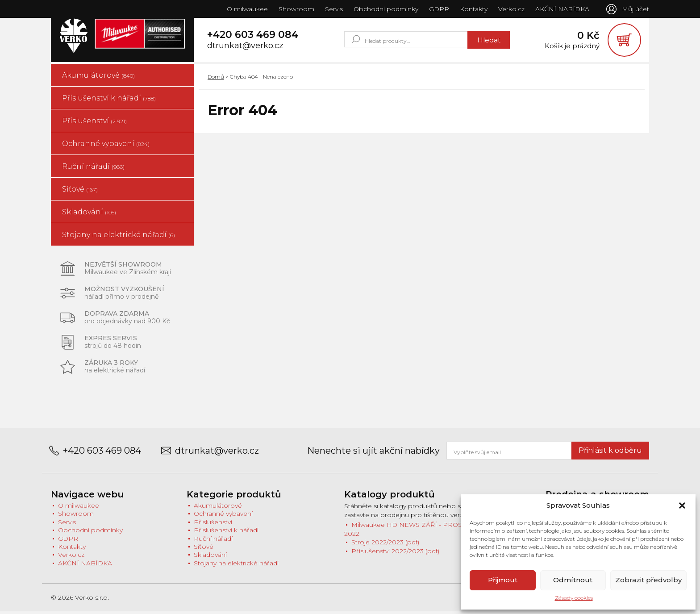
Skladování (89, 214)
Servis (333, 9)
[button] (682, 505)
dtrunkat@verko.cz (245, 47)
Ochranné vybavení (106, 146)
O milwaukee (246, 9)
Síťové (80, 191)
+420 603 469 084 (253, 36)
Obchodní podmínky (385, 9)
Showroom (296, 9)
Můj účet (635, 9)
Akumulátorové (98, 77)
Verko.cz (510, 9)
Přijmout (503, 580)
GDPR (438, 9)
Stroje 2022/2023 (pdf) (385, 545)
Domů (216, 79)
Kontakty (473, 9)
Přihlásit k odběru (610, 453)
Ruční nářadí (93, 169)
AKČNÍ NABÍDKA (561, 9)
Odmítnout (573, 580)
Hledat (488, 41)
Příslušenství (94, 123)
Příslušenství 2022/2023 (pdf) (395, 554)
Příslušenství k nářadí (109, 100)
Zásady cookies (574, 598)
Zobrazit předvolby (648, 580)
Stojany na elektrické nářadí (119, 237)
